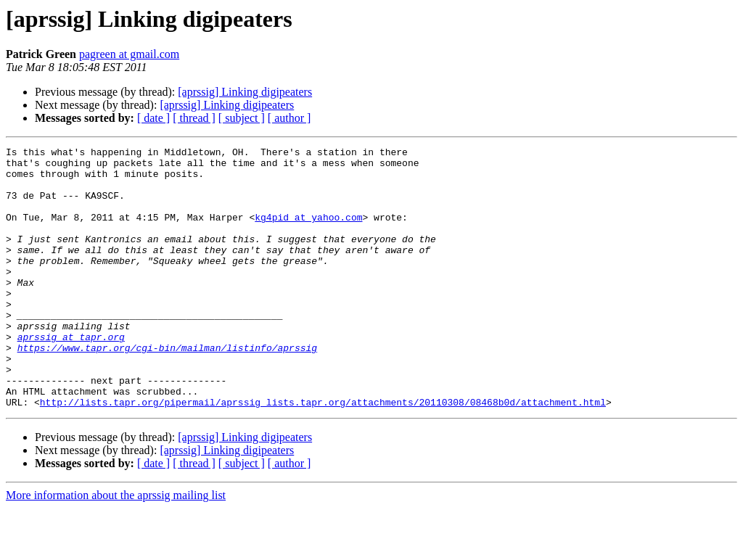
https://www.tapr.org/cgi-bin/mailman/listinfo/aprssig (167, 389)
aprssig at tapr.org (71, 376)
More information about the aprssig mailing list (116, 547)
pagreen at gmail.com (129, 54)
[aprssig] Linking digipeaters (245, 92)
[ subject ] (242, 118)
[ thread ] (194, 118)
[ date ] (153, 118)
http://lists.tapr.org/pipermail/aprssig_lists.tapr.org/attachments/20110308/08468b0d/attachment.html (323, 454)
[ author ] (290, 118)
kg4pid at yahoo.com (308, 232)
